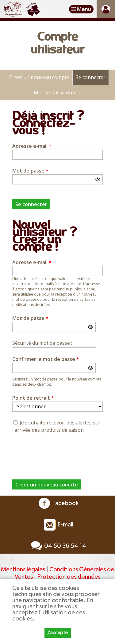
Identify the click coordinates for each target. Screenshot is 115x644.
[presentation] (59, 453)
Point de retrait (33, 398)
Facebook (58, 503)
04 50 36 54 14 (57, 546)
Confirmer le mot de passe (46, 359)
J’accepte (58, 633)
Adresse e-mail (32, 146)
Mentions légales (23, 569)
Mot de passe (30, 171)
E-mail (58, 525)
